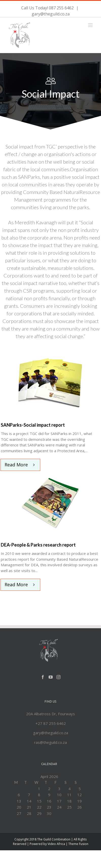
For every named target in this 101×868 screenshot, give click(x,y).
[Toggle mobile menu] (91, 25)
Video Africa (56, 844)
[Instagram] (58, 677)
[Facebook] (43, 677)
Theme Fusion (78, 844)
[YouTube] (51, 677)
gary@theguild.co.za (51, 14)
